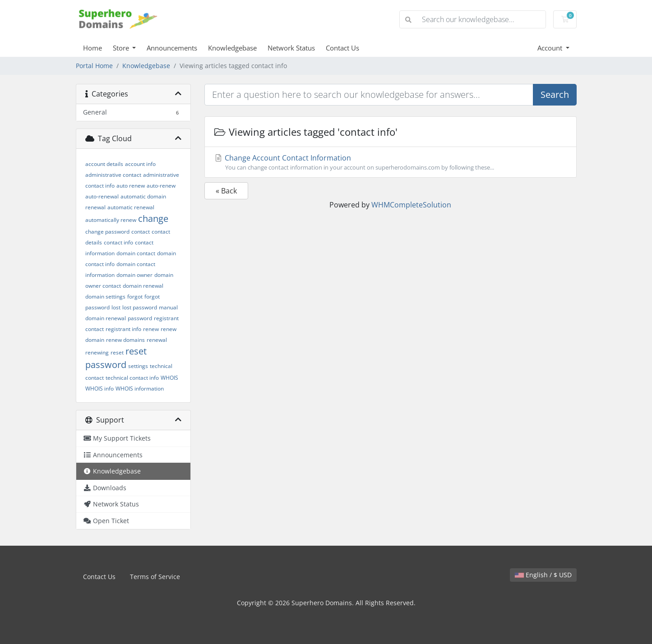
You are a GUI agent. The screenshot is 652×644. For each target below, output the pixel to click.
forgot (135, 297)
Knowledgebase (232, 48)
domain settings (105, 297)
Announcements (172, 48)
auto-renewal (102, 196)
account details (104, 164)
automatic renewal (131, 207)
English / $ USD (543, 575)
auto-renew (161, 186)
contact (141, 232)
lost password (140, 307)
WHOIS (169, 378)
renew (151, 329)
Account (551, 48)
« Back (226, 191)
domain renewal (143, 286)
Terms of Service (155, 577)
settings (138, 366)
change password (107, 232)
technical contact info (132, 378)
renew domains (125, 340)
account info (140, 164)
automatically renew (111, 220)
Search (555, 94)
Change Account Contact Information (391, 162)
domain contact (136, 253)
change (153, 218)
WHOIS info (99, 389)
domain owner (134, 275)
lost (116, 307)
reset (117, 352)
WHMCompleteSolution (411, 205)
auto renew (131, 186)
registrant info (123, 329)
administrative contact (113, 175)
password (140, 318)
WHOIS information (140, 389)
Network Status (291, 48)
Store (122, 48)
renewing (97, 352)
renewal (157, 340)
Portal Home (94, 66)
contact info (118, 242)
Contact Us (342, 48)
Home (92, 48)
